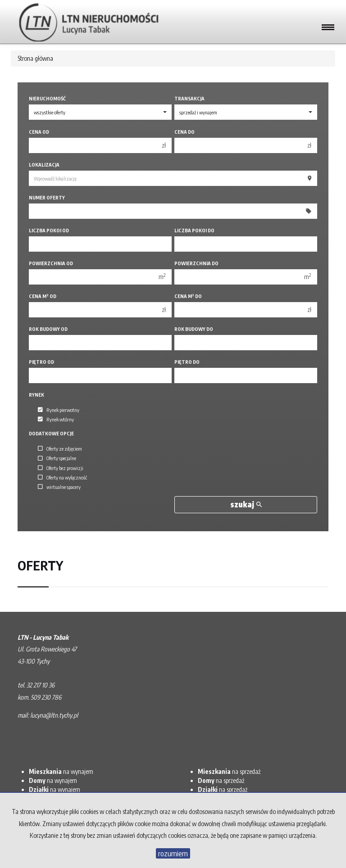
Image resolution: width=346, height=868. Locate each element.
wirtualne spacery (59, 487)
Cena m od (43, 296)
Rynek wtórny (56, 419)
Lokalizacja (44, 165)
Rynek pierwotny (59, 410)
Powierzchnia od (51, 263)
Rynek (36, 395)
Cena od (39, 132)
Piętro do (187, 362)
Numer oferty (47, 197)
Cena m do (188, 296)
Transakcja (189, 98)
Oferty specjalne (57, 458)
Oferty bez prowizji (61, 468)
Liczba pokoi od (49, 230)
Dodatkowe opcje (51, 433)
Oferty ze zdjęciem (60, 448)
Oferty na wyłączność (62, 477)
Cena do (184, 132)
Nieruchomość (47, 98)
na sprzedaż (229, 771)
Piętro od (41, 362)
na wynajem (61, 771)
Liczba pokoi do (194, 230)
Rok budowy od (48, 329)
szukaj (246, 504)
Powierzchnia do (196, 263)
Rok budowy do (194, 329)
